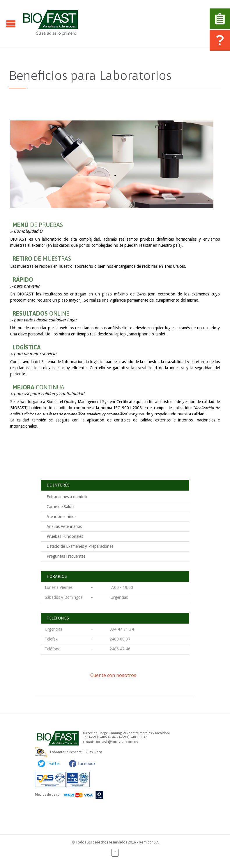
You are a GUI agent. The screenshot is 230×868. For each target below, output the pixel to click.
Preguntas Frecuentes (66, 556)
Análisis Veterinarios (64, 526)
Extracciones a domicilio (68, 497)
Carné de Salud (60, 507)
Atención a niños (61, 517)
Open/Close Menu (11, 24)
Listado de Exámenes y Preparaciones (80, 546)
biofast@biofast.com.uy (116, 742)
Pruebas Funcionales (65, 536)
